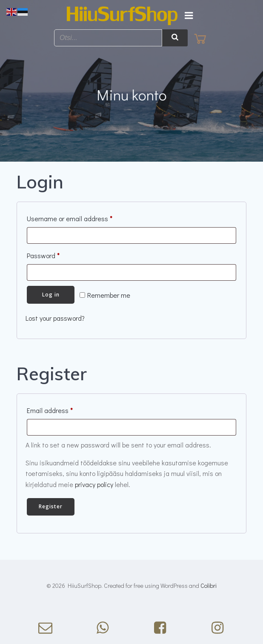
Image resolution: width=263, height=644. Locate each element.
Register (51, 506)
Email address (63, 409)
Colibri (209, 586)
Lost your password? (55, 318)
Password (56, 254)
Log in (51, 295)
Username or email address (83, 217)
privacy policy (94, 484)
